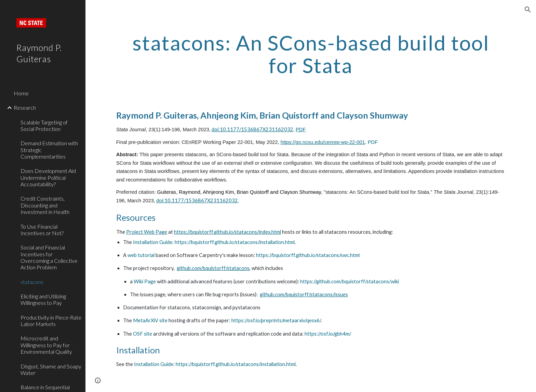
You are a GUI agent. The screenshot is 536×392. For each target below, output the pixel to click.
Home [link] (21, 93)
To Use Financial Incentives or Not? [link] (42, 230)
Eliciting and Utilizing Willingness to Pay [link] (43, 299)
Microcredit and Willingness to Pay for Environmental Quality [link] (46, 345)
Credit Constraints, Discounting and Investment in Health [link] (45, 205)
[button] (528, 10)
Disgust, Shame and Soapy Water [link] (51, 369)
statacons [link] (32, 282)
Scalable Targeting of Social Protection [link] (44, 125)
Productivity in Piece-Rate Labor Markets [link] (51, 321)
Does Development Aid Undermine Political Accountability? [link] (48, 177)
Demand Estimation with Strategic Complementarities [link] (49, 150)
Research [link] (25, 107)
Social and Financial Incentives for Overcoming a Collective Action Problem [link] (49, 257)
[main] (311, 54)
